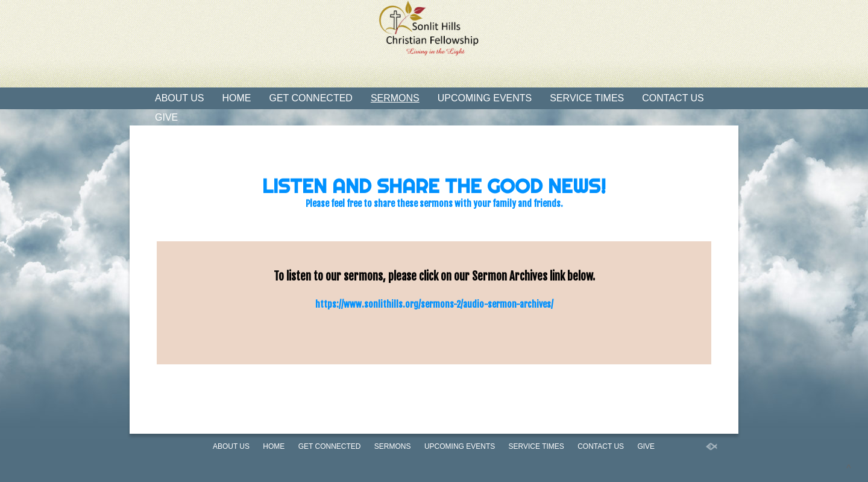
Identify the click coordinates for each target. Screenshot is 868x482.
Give (166, 117)
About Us (180, 98)
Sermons (395, 98)
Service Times (587, 98)
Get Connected (311, 98)
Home (237, 98)
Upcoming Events (485, 98)
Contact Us (673, 98)
